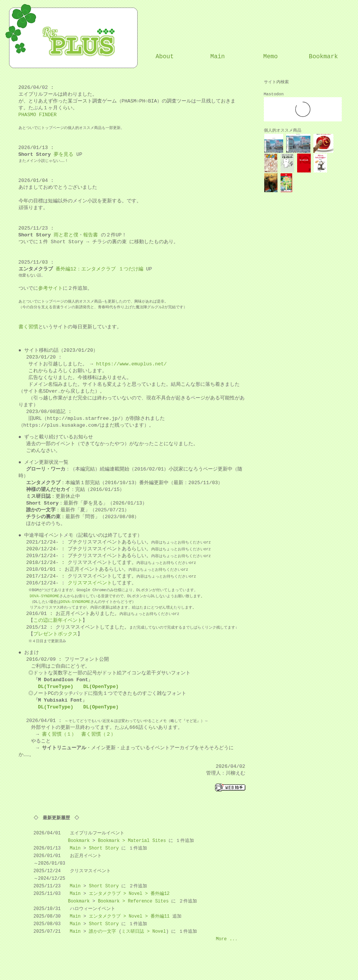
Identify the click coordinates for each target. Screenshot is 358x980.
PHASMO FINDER (38, 115)
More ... (227, 939)
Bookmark (323, 57)
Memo (270, 57)
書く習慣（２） (98, 735)
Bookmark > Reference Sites (133, 901)
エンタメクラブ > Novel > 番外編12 (129, 894)
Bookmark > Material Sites (132, 841)
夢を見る (64, 155)
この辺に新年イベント (58, 621)
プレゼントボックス (55, 634)
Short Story (104, 848)
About (164, 57)
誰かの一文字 (102, 931)
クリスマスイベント (90, 583)
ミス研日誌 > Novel (144, 931)
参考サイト (50, 289)
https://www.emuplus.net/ (131, 364)
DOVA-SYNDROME (45, 596)
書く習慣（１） (59, 735)
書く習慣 (28, 327)
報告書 (91, 235)
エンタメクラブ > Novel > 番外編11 (129, 916)
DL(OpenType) (101, 687)
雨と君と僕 (66, 235)
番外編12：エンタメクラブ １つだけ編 (99, 269)
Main (217, 57)
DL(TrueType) (56, 687)
